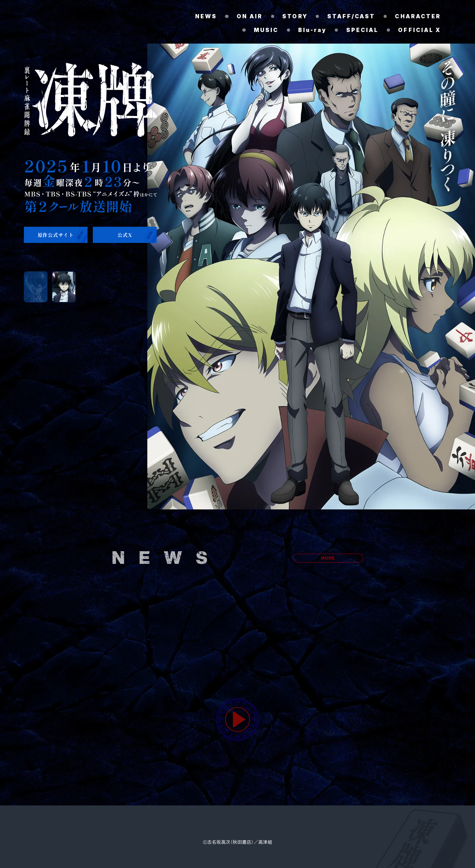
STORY (295, 17)
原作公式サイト (56, 235)
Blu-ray (312, 30)
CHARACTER (418, 17)
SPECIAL (362, 30)
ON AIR (249, 17)
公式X (125, 235)
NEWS (205, 17)
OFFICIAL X (419, 30)
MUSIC (266, 30)
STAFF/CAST (351, 17)
